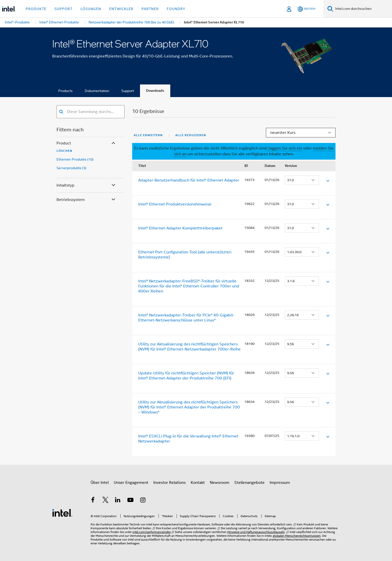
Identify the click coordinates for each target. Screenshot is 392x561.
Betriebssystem (86, 200)
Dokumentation (97, 91)
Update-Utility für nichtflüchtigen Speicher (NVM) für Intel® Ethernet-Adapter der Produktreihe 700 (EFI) (186, 376)
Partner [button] (150, 9)
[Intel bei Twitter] (105, 501)
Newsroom (220, 483)
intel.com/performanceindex (152, 532)
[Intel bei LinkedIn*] (118, 501)
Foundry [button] (176, 9)
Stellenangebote (249, 483)
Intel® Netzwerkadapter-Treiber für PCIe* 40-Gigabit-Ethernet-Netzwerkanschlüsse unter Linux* (186, 318)
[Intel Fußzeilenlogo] (62, 513)
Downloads (155, 91)
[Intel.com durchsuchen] (363, 9)
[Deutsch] (306, 9)
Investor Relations (170, 483)
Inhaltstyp (86, 185)
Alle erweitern (148, 135)
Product (86, 143)
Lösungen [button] (91, 9)
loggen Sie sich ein (285, 148)
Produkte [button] (36, 9)
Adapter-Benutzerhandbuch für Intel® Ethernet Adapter (189, 180)
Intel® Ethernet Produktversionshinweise (175, 204)
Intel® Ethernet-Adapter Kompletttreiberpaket (180, 228)
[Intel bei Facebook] (93, 501)
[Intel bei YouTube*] (130, 501)
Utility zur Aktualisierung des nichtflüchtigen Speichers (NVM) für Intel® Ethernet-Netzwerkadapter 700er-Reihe (189, 347)
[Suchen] (330, 9)
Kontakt (198, 483)
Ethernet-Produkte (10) (75, 159)
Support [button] (63, 9)
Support (128, 91)
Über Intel (100, 483)
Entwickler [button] (121, 9)
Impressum (280, 483)
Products (65, 91)
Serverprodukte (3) (71, 168)
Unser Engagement (131, 483)
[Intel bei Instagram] (143, 501)
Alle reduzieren (191, 135)
